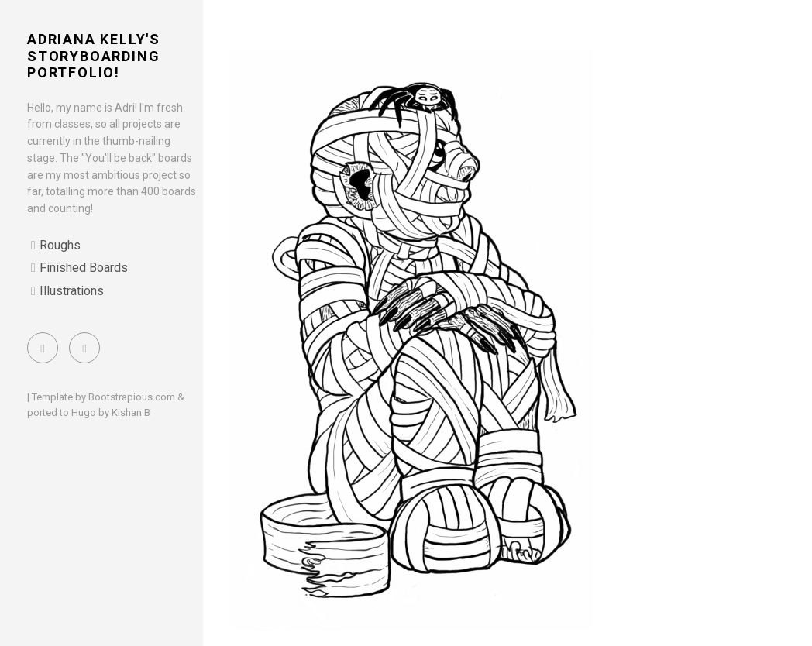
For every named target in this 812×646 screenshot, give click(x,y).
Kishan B (131, 412)
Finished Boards (84, 268)
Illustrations (72, 291)
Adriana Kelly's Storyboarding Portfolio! (94, 56)
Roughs (60, 245)
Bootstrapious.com (132, 397)
